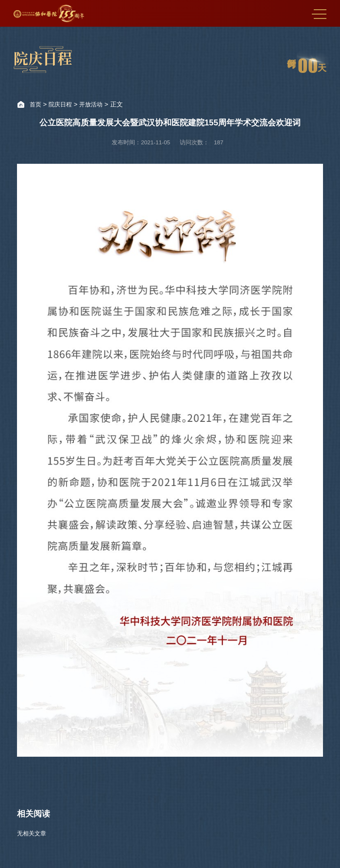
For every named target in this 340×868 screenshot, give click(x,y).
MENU (319, 14)
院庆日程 (60, 104)
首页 (35, 104)
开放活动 (91, 104)
